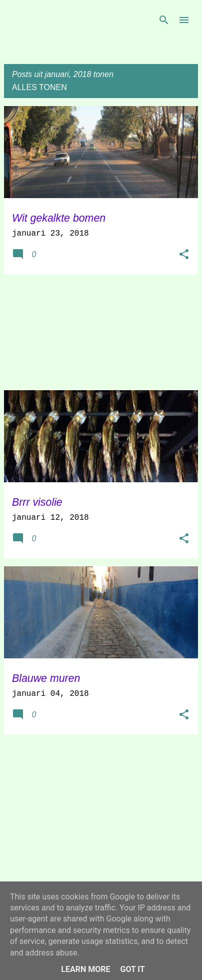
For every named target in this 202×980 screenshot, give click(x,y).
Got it (132, 969)
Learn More (85, 969)
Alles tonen (39, 87)
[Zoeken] (164, 20)
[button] (184, 255)
